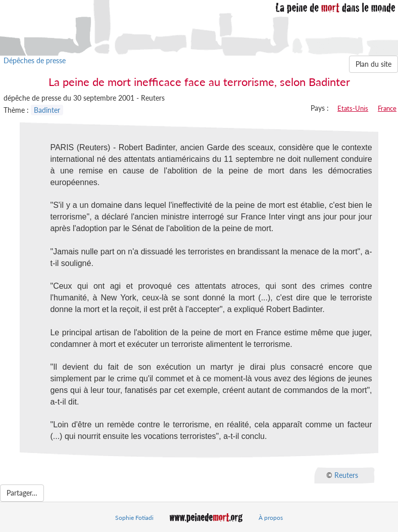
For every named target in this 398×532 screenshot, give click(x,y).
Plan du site (374, 64)
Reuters (346, 475)
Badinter (47, 110)
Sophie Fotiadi (134, 518)
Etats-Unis (353, 108)
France (387, 108)
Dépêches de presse (35, 60)
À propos (271, 518)
